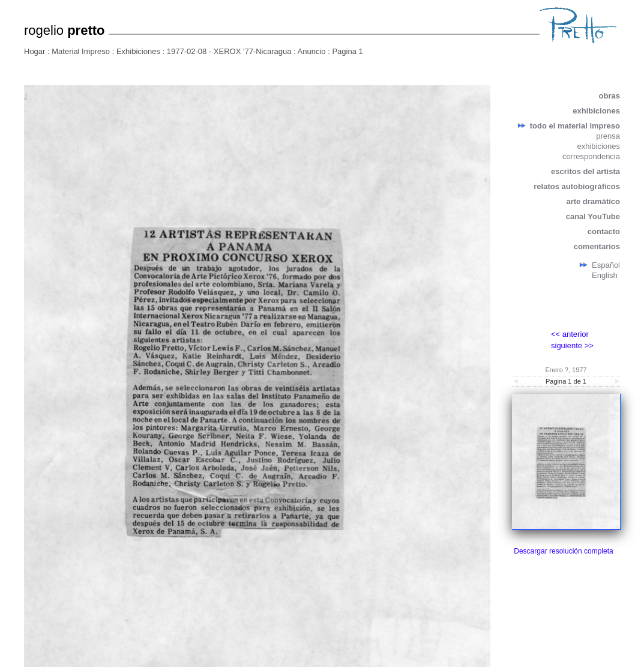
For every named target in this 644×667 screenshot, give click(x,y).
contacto (604, 231)
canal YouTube (593, 216)
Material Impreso (81, 51)
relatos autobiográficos (577, 186)
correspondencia (591, 156)
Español (606, 265)
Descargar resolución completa (563, 551)
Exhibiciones (138, 51)
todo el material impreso (575, 126)
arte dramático (593, 201)
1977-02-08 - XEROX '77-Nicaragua (229, 51)
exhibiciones (596, 111)
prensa (608, 136)
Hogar (35, 51)
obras (609, 96)
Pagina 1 (347, 51)
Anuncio (312, 51)
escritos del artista (585, 171)
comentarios (597, 246)
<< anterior (570, 334)
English (605, 275)
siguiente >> (572, 346)
